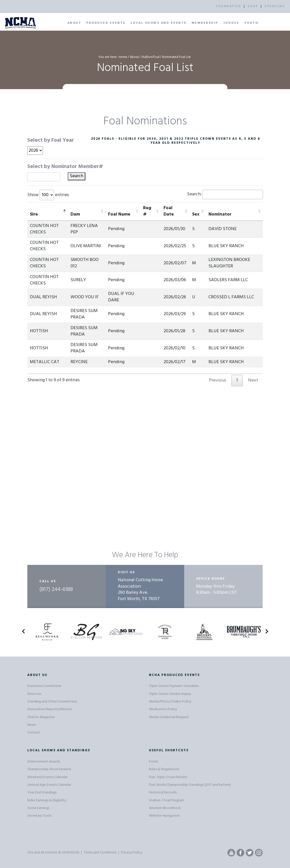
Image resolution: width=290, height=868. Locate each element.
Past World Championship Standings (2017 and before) (190, 785)
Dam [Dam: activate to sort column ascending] (75, 214)
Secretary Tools (39, 816)
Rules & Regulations (164, 769)
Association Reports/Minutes (50, 709)
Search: (225, 194)
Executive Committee (44, 686)
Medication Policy (163, 709)
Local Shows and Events (159, 23)
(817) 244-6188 (56, 590)
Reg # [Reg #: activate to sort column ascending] (147, 211)
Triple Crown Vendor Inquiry (170, 694)
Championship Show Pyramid (49, 769)
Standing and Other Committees (52, 702)
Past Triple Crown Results (168, 777)
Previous (218, 380)
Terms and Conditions (100, 853)
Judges (231, 23)
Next (253, 380)
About (74, 23)
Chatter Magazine (41, 717)
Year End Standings (42, 793)
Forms (154, 762)
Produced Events (106, 23)
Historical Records (163, 793)
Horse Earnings (38, 808)
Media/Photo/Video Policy (170, 702)
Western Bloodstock (165, 808)
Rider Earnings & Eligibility (47, 800)
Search (77, 176)
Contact (34, 733)
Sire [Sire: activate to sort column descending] (34, 214)
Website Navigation (164, 816)
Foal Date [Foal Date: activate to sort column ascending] (169, 211)
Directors (34, 694)
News (32, 725)
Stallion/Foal (150, 57)
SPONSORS (275, 6)
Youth (251, 23)
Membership (205, 23)
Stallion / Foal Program (166, 800)
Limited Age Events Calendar (49, 785)
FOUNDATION (229, 6)
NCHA (75, 853)
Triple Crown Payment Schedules (174, 686)
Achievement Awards (44, 762)
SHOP (253, 6)
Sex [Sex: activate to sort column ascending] (196, 214)
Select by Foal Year (51, 141)
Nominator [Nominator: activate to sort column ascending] (220, 214)
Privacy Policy (132, 853)
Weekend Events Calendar (47, 777)
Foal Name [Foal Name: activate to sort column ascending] (119, 214)
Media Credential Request (169, 717)
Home (123, 57)
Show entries (48, 195)
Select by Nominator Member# (65, 167)
